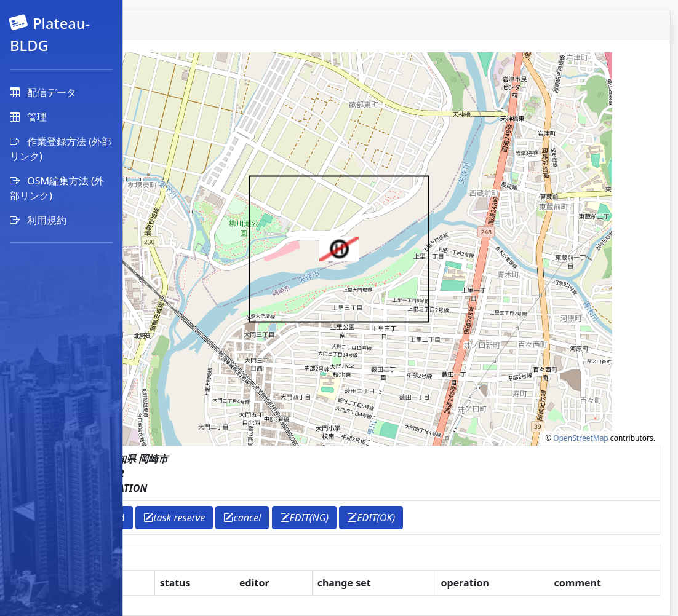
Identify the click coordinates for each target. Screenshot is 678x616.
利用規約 (38, 220)
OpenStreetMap (580, 438)
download (225, 518)
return (169, 518)
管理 (28, 117)
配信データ (43, 92)
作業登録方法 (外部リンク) (61, 149)
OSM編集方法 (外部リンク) (57, 188)
